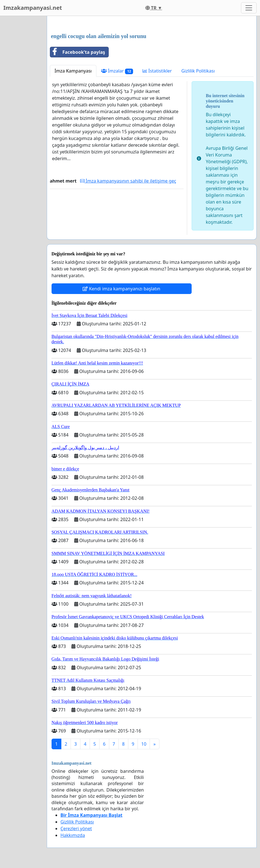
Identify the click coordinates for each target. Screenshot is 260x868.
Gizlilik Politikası (198, 71)
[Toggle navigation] (249, 8)
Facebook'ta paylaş (78, 52)
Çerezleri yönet (76, 829)
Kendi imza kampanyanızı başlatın (121, 289)
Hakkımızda (73, 835)
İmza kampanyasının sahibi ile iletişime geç (128, 181)
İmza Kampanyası (73, 71)
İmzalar (117, 71)
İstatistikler (157, 71)
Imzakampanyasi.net (33, 8)
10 (144, 744)
